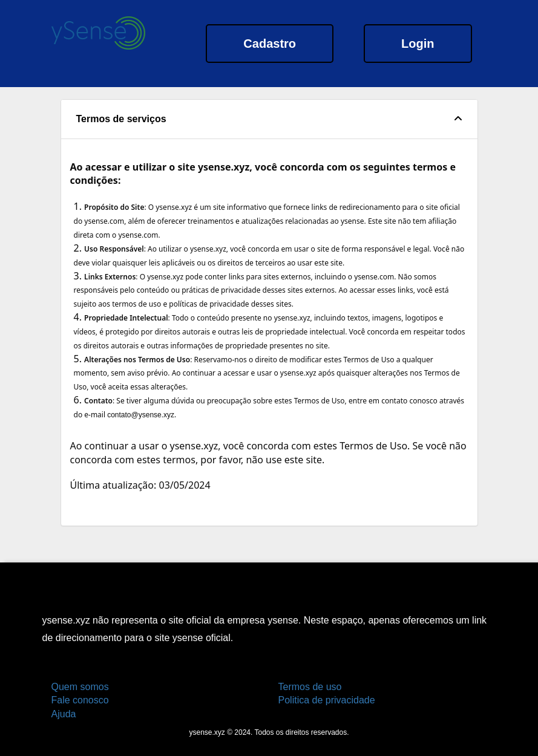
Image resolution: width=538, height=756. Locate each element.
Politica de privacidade (327, 700)
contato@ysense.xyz (141, 415)
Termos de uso (310, 687)
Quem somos (80, 687)
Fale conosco (80, 700)
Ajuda (64, 714)
